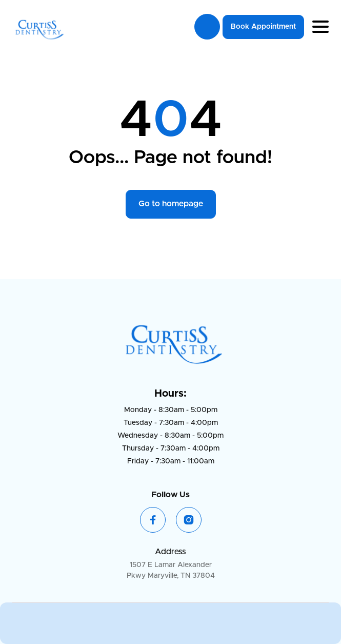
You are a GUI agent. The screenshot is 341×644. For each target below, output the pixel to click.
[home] (38, 27)
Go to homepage (171, 204)
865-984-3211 (207, 27)
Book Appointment (263, 27)
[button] (320, 27)
